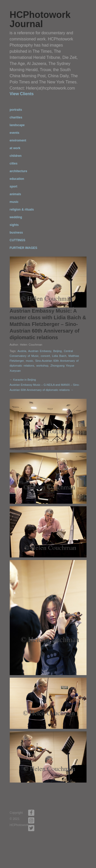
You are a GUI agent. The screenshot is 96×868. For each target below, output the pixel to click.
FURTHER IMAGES (24, 248)
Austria (22, 351)
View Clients (22, 94)
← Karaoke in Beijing (23, 380)
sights (14, 225)
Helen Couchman (31, 345)
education (17, 179)
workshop (42, 366)
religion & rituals (22, 210)
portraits (16, 110)
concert (45, 356)
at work (15, 148)
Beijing (57, 351)
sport (14, 186)
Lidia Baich (59, 356)
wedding (16, 217)
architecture (19, 171)
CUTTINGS (18, 240)
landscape (17, 125)
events (15, 133)
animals (15, 194)
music (14, 202)
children (16, 156)
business (16, 233)
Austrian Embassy (40, 351)
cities (14, 163)
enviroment (18, 140)
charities (16, 117)
